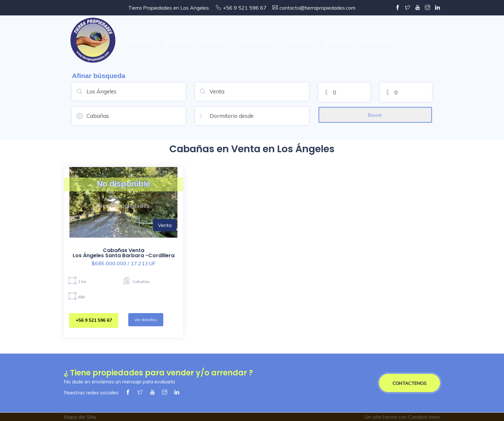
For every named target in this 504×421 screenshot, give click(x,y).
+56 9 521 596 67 (94, 320)
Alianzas (338, 42)
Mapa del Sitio (80, 417)
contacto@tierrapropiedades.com (317, 8)
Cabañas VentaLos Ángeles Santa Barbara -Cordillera (124, 253)
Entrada (143, 42)
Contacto (376, 42)
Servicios (301, 42)
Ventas (216, 42)
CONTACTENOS (410, 383)
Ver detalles (146, 320)
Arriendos (257, 42)
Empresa (180, 42)
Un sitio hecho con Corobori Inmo (402, 417)
